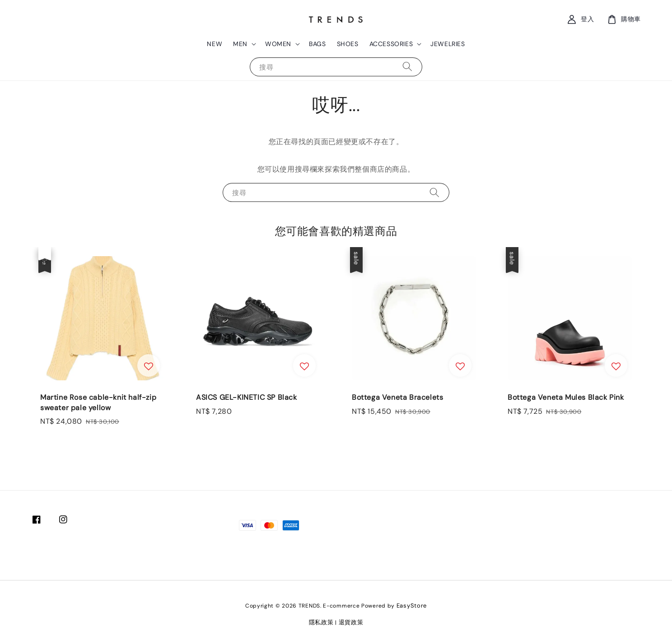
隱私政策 (321, 622)
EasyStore (412, 606)
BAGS (317, 44)
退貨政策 (351, 622)
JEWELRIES (448, 44)
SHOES (348, 44)
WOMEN (278, 44)
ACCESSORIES (391, 44)
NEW (215, 44)
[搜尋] (407, 67)
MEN (240, 44)
